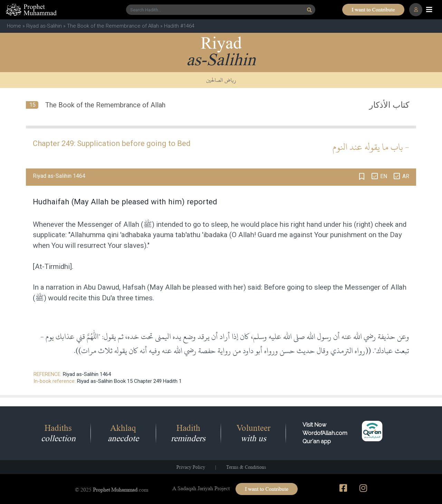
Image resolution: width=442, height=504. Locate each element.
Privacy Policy (191, 467)
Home (14, 26)
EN (384, 176)
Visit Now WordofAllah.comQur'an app (325, 433)
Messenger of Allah (108, 224)
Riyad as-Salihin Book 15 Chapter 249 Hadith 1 (129, 381)
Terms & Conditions (246, 467)
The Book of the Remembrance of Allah (113, 26)
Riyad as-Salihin (44, 26)
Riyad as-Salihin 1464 (87, 374)
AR (406, 176)
